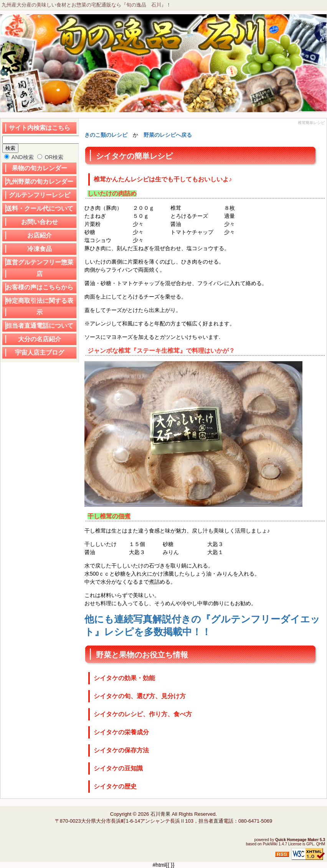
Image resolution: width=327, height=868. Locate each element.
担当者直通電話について (40, 326)
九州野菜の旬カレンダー (40, 182)
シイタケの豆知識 (118, 768)
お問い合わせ (40, 222)
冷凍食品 (40, 249)
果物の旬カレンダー (40, 168)
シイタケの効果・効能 (124, 678)
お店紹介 (40, 235)
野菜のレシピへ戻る (168, 135)
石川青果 (160, 814)
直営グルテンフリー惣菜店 (40, 268)
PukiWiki (270, 844)
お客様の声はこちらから (40, 287)
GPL (310, 844)
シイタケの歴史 (115, 786)
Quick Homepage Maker (297, 840)
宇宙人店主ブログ (40, 353)
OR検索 (50, 157)
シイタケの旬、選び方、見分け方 (140, 696)
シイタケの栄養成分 (121, 732)
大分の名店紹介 (40, 339)
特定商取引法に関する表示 (40, 306)
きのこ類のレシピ (106, 135)
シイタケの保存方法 (121, 750)
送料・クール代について (40, 208)
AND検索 (19, 157)
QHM (321, 844)
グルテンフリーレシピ (40, 195)
